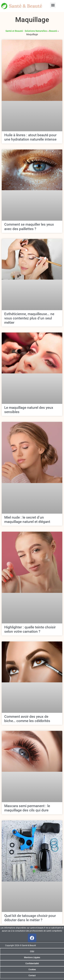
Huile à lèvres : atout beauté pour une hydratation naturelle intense (30, 137)
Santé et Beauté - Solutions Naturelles (26, 31)
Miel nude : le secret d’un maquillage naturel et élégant (27, 520)
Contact (32, 976)
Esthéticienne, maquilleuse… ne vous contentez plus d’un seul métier (29, 318)
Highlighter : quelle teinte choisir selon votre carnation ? (30, 629)
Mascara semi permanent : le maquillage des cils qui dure (27, 808)
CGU (32, 951)
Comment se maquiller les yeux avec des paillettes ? (29, 227)
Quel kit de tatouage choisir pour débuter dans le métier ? (30, 918)
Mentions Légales (32, 957)
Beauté (53, 31)
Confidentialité (32, 964)
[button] (53, 5)
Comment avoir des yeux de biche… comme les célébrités (27, 719)
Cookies (32, 970)
